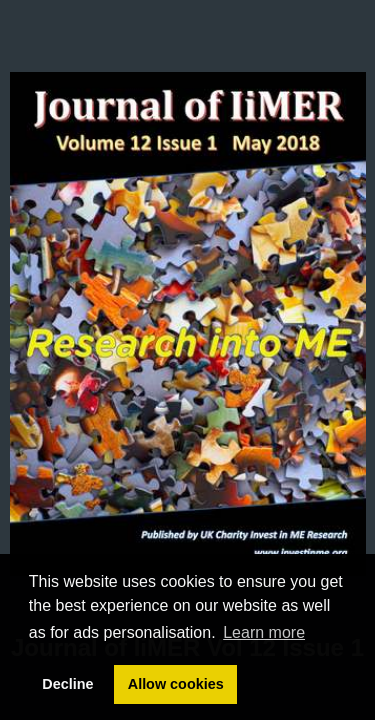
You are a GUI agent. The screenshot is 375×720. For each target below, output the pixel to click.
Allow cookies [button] (176, 684)
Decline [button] (67, 684)
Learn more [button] (264, 632)
